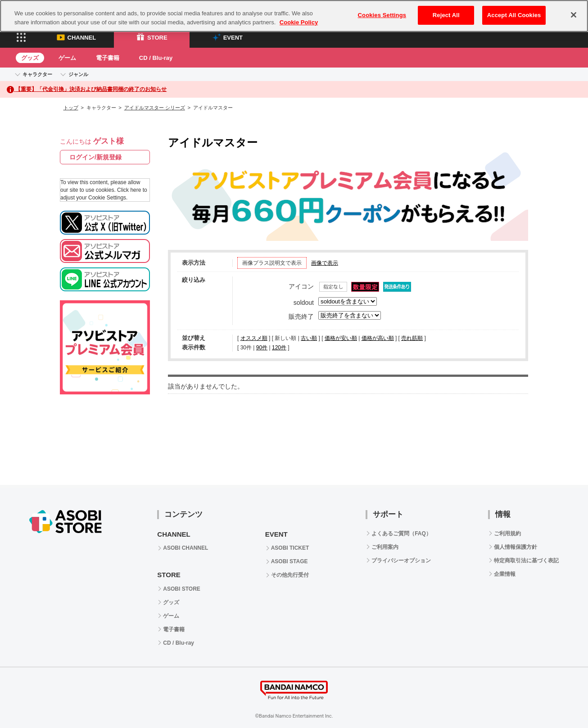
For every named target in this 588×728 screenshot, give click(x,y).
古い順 (309, 338)
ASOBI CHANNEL (185, 548)
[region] (294, 16)
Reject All (446, 15)
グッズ (30, 58)
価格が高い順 (378, 338)
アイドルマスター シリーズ (155, 108)
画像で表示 (325, 263)
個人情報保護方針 (516, 547)
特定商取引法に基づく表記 (526, 561)
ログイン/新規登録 (95, 157)
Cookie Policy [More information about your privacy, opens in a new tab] (299, 22)
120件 (279, 348)
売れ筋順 (412, 338)
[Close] (574, 15)
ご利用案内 (385, 547)
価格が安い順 (341, 338)
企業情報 (505, 574)
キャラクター (37, 74)
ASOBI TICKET (290, 548)
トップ (71, 108)
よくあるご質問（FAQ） (401, 534)
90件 (262, 348)
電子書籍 (108, 58)
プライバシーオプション (401, 561)
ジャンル (78, 74)
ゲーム (67, 58)
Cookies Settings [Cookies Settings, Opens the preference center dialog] (382, 15)
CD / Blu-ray (156, 58)
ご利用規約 (507, 534)
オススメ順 (254, 338)
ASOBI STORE (181, 589)
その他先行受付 (290, 575)
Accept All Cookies (514, 15)
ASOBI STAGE (289, 561)
